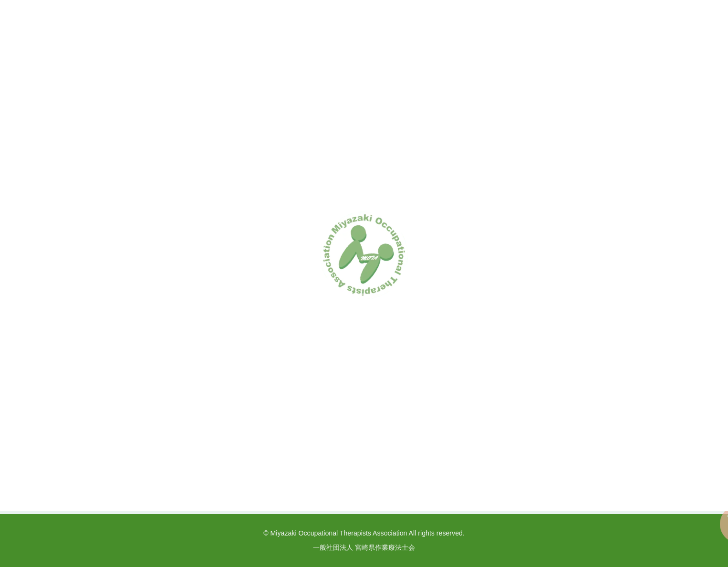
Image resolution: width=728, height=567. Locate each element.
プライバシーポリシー (486, 468)
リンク (550, 468)
